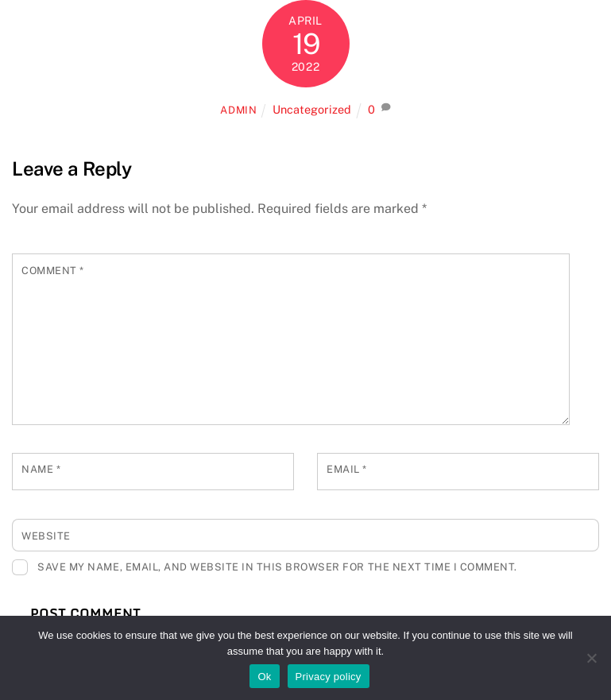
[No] (591, 658)
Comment (53, 271)
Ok (264, 677)
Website (46, 536)
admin (238, 110)
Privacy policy (329, 677)
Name (41, 469)
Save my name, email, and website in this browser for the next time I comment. (277, 567)
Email (347, 469)
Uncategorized (312, 109)
